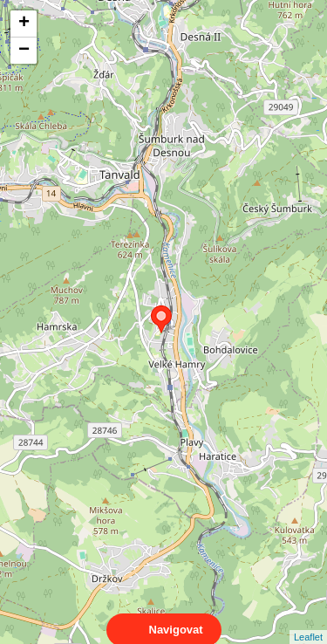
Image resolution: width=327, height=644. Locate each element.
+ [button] (24, 24)
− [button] (24, 51)
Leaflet (308, 621)
